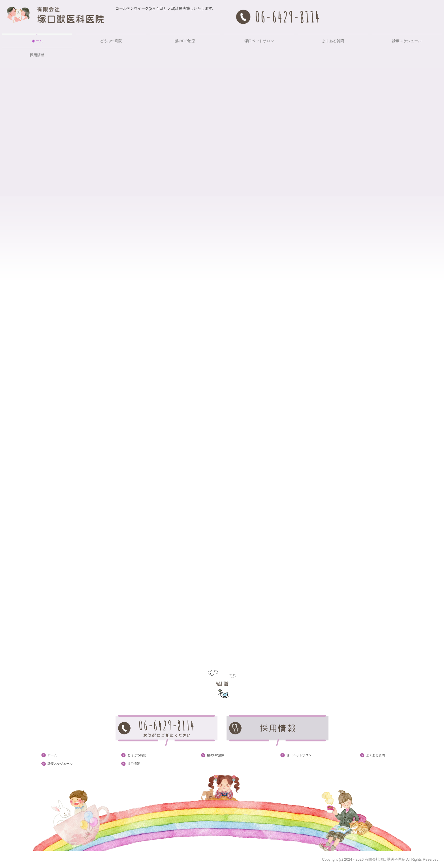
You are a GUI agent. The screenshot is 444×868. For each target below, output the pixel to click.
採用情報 (37, 55)
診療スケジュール (407, 41)
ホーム (37, 41)
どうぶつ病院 (111, 41)
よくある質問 (333, 41)
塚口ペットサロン (259, 41)
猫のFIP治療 (185, 41)
